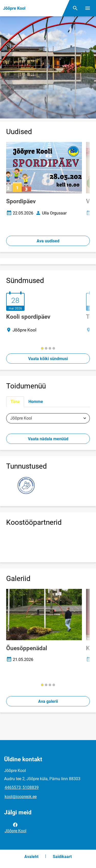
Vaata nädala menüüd (48, 439)
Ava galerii (48, 701)
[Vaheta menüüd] (88, 8)
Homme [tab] (36, 402)
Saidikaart (62, 857)
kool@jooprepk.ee (21, 797)
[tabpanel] (48, 418)
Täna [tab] (15, 402)
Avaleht (31, 857)
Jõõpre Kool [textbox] (21, 418)
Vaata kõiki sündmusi (48, 359)
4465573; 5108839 (22, 787)
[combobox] (48, 418)
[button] (42, 348)
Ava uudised (48, 241)
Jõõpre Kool (15, 827)
